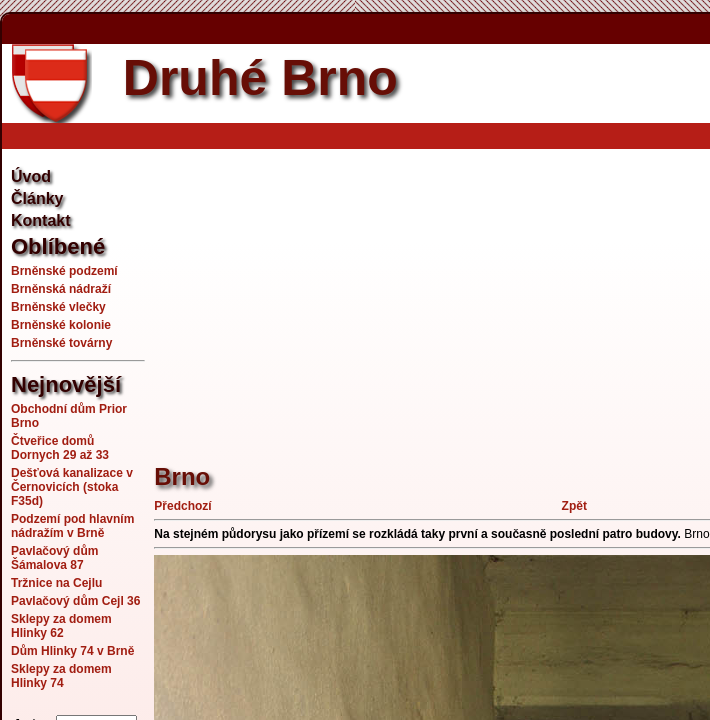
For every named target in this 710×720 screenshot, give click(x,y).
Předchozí (182, 506)
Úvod (31, 176)
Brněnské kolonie (61, 325)
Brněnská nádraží (61, 289)
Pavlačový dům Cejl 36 (75, 601)
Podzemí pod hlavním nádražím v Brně (72, 526)
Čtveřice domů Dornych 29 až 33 (60, 448)
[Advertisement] (431, 295)
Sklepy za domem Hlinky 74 (61, 676)
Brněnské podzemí (64, 271)
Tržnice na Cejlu (56, 583)
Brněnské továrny (61, 343)
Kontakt (41, 220)
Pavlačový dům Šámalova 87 (54, 558)
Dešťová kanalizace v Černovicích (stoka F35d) (72, 487)
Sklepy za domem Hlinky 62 (61, 626)
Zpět (574, 506)
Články (37, 198)
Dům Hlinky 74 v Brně (72, 651)
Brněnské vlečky (58, 307)
